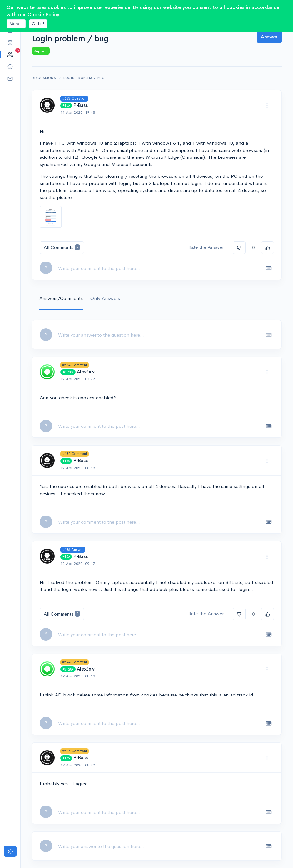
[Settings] (10, 851)
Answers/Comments (61, 298)
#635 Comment (75, 454)
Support (41, 51)
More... (16, 24)
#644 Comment (75, 662)
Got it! (38, 24)
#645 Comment (75, 751)
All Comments (62, 247)
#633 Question (74, 98)
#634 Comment (75, 365)
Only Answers (105, 298)
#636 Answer (73, 550)
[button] (10, 42)
